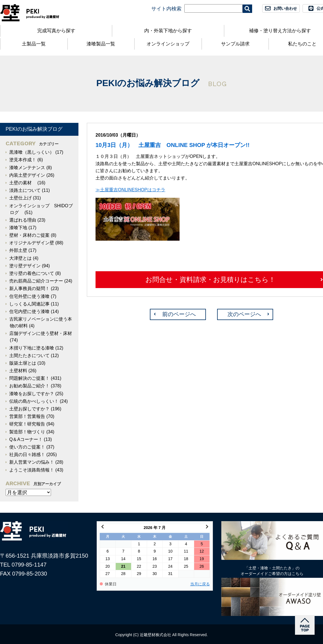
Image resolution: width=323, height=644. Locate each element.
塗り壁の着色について (32, 273)
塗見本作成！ (23, 160)
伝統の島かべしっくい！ (34, 401)
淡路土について (25, 190)
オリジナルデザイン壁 (32, 243)
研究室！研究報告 (27, 424)
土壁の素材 (23, 183)
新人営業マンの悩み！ (32, 462)
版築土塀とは (23, 363)
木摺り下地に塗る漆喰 (32, 348)
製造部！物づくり (27, 432)
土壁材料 (18, 371)
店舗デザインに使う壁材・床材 (41, 333)
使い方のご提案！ (27, 447)
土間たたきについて (29, 356)
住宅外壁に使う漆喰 (29, 296)
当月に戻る (200, 584)
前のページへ (179, 314)
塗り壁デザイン (25, 266)
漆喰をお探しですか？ (32, 394)
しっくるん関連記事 (29, 304)
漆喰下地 (18, 228)
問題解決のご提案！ (29, 378)
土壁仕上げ (20, 198)
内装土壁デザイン (27, 175)
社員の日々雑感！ (27, 455)
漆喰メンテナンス (27, 168)
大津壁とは (20, 258)
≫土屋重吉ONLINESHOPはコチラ (130, 190)
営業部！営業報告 (27, 416)
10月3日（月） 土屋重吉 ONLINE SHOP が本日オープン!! (173, 145)
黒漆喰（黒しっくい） (32, 152)
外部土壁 (18, 250)
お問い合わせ (285, 8)
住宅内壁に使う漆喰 (29, 311)
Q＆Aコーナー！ (26, 439)
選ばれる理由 (23, 220)
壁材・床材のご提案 (29, 235)
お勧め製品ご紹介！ (29, 386)
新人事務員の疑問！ (29, 288)
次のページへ (244, 314)
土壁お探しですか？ (29, 409)
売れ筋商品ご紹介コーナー (36, 281)
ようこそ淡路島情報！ (32, 470)
